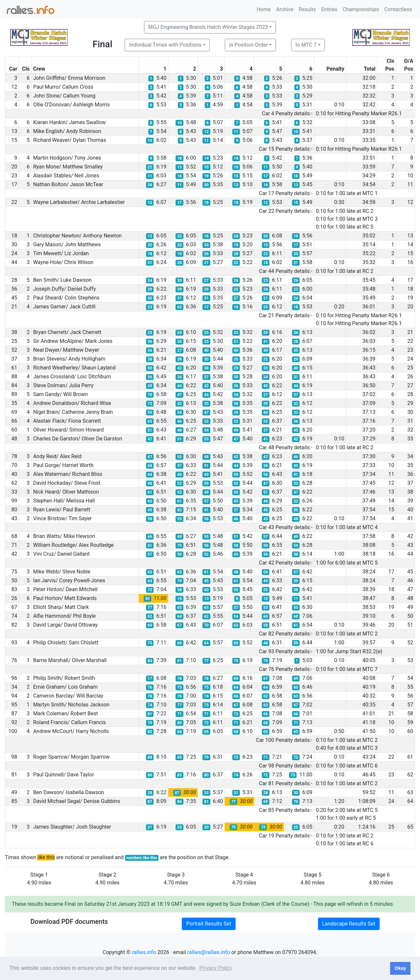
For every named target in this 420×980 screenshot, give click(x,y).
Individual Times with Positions (165, 45)
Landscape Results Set (349, 924)
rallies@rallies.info (209, 952)
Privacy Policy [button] (216, 968)
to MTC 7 (306, 45)
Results (307, 9)
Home (264, 9)
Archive (285, 9)
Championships (361, 9)
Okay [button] (400, 968)
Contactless (398, 9)
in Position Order (248, 45)
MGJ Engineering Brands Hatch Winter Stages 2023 (208, 27)
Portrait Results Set (209, 924)
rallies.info (144, 952)
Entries (329, 9)
